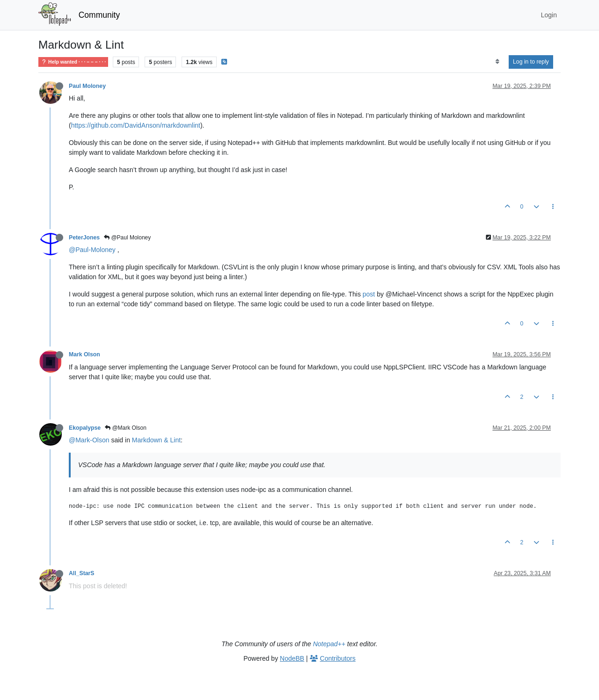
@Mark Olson (126, 428)
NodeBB (292, 658)
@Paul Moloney (127, 238)
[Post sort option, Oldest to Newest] (497, 62)
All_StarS (81, 573)
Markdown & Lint (156, 440)
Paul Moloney (87, 86)
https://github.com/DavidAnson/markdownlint (136, 125)
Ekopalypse (85, 428)
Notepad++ (329, 644)
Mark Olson (84, 354)
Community (99, 15)
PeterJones (84, 238)
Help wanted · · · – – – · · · (73, 62)
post (369, 294)
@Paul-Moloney (92, 250)
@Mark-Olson (89, 440)
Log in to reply (531, 62)
